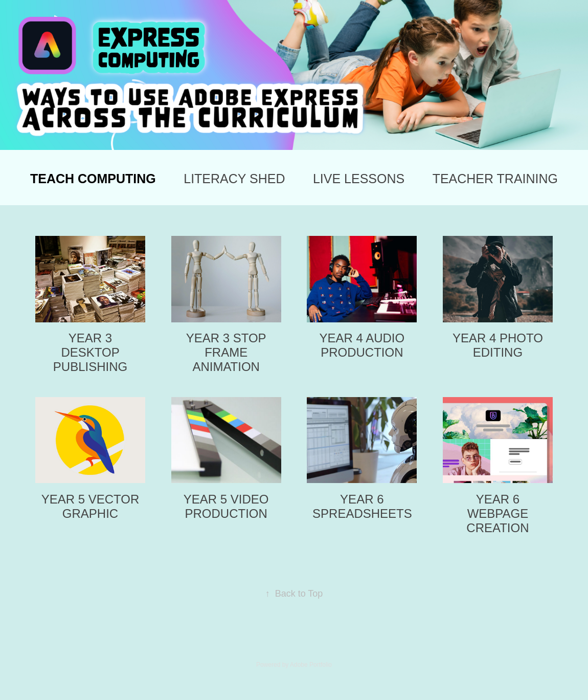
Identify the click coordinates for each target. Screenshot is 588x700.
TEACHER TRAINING (495, 179)
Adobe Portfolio (311, 665)
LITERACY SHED (234, 179)
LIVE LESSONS (359, 179)
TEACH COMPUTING (93, 179)
